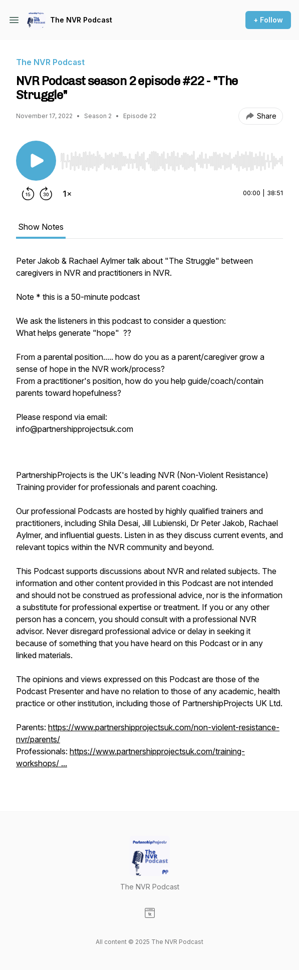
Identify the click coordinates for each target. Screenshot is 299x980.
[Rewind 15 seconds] (28, 194)
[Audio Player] (172, 158)
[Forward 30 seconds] (46, 194)
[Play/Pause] (36, 161)
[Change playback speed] (67, 194)
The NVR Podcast (81, 20)
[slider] (172, 161)
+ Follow (268, 20)
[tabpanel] (149, 517)
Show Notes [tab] (41, 227)
